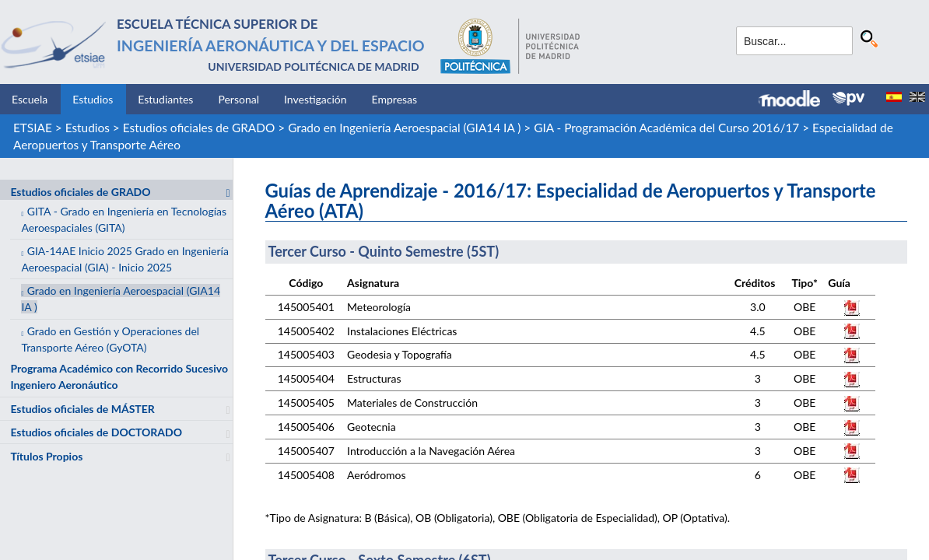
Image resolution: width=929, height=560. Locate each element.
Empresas (395, 99)
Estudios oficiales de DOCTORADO (96, 432)
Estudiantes (165, 99)
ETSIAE (33, 128)
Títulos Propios (46, 456)
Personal (238, 99)
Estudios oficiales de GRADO (199, 128)
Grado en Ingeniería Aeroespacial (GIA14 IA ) (404, 128)
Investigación (316, 99)
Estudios (93, 99)
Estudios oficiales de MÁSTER (82, 409)
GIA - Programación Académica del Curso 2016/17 (666, 128)
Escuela (30, 99)
